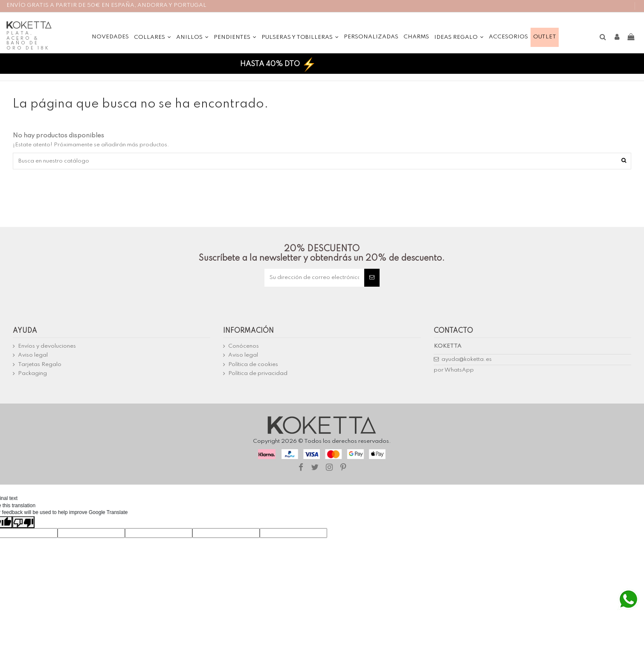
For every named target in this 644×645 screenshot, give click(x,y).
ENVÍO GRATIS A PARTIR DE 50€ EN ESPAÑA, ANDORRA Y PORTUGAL (106, 5)
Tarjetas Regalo (40, 365)
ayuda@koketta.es (467, 359)
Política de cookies (253, 365)
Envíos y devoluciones (47, 346)
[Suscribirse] (372, 278)
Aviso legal (33, 355)
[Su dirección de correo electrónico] (314, 278)
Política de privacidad (258, 373)
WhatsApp (459, 370)
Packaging (32, 373)
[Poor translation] (23, 522)
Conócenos (244, 346)
